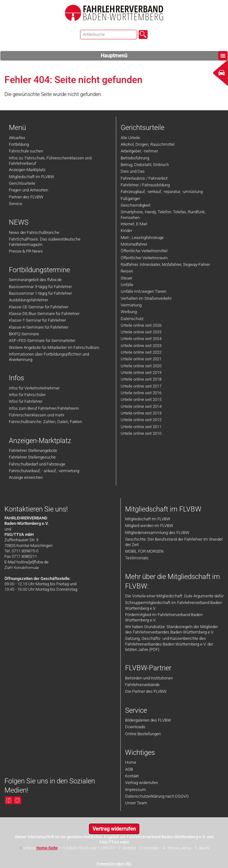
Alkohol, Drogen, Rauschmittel (148, 144)
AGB (129, 769)
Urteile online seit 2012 (141, 420)
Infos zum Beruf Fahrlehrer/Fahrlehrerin (44, 408)
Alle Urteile (130, 138)
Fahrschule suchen (26, 151)
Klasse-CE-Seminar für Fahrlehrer (39, 307)
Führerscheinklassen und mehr (37, 415)
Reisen (127, 271)
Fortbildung (19, 144)
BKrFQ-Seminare (24, 334)
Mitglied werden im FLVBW (149, 526)
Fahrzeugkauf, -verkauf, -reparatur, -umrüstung (162, 192)
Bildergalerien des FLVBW (148, 720)
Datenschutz (132, 319)
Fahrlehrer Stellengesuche (32, 457)
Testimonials (137, 558)
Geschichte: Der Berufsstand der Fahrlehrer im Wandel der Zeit (174, 542)
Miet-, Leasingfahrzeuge (142, 238)
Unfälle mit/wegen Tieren (143, 291)
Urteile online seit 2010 (141, 433)
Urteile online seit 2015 (141, 399)
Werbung (129, 312)
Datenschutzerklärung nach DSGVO (157, 796)
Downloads (135, 727)
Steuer (127, 278)
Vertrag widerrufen (142, 783)
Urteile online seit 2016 (141, 393)
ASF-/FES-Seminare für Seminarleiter (42, 341)
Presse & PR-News (26, 251)
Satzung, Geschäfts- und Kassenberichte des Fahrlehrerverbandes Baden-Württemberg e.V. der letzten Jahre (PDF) (169, 644)
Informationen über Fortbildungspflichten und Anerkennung (49, 357)
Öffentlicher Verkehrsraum (144, 258)
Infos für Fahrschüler (27, 395)
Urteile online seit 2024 (141, 339)
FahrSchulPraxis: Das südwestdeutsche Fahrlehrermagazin (45, 242)
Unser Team (136, 803)
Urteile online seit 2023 (141, 346)
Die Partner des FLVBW (146, 691)
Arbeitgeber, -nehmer (139, 151)
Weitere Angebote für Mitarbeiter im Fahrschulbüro (54, 347)
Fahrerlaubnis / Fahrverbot (144, 178)
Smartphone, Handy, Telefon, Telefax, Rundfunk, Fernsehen (163, 215)
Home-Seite (47, 848)
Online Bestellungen (143, 734)
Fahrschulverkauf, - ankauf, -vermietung (44, 471)
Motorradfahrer (134, 244)
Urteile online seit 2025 (141, 332)
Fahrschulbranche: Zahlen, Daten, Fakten (45, 422)
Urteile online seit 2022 (141, 352)
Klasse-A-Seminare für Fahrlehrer (39, 327)
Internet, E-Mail (134, 224)
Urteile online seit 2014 (141, 406)
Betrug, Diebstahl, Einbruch (145, 165)
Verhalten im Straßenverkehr (146, 298)
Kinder (126, 231)
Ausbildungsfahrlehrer (28, 300)
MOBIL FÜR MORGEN (144, 551)
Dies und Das (133, 171)
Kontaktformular (27, 568)
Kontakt (132, 776)
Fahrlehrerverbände (142, 685)
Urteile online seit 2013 (141, 413)
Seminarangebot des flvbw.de (35, 280)
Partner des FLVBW (26, 197)
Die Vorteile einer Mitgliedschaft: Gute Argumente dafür (174, 596)
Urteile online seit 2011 (141, 427)
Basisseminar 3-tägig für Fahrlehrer (40, 287)
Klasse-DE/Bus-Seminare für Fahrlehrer (44, 314)
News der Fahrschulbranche (34, 232)
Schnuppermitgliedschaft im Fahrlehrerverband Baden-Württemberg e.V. (174, 605)
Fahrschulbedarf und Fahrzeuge (37, 464)
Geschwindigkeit (136, 205)
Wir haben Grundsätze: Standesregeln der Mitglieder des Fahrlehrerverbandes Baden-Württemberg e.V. (171, 629)
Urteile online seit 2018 (141, 379)
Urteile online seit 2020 (141, 366)
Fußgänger (130, 199)
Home (131, 762)
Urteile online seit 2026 (141, 325)
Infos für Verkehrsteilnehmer (34, 388)
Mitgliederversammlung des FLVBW (157, 533)
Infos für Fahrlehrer (26, 401)
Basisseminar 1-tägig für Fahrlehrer (40, 293)
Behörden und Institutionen (149, 678)
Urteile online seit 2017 (141, 386)
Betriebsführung (135, 158)
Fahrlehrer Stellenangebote (33, 450)
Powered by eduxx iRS (114, 864)
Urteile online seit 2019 (141, 373)
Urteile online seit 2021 (141, 359)
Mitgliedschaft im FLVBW (32, 177)
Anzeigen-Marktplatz (27, 170)
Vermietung (131, 305)
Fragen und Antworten (28, 190)
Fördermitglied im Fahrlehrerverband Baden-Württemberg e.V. (164, 617)
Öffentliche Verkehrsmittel (144, 251)
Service (16, 204)
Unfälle (127, 285)
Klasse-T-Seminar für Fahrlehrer (37, 320)
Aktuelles (17, 138)
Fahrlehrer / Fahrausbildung (145, 185)
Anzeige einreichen (26, 477)
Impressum (136, 790)
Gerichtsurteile (22, 183)
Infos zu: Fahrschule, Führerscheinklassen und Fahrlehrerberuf (50, 161)
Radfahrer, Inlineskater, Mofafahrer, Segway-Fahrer (165, 264)
